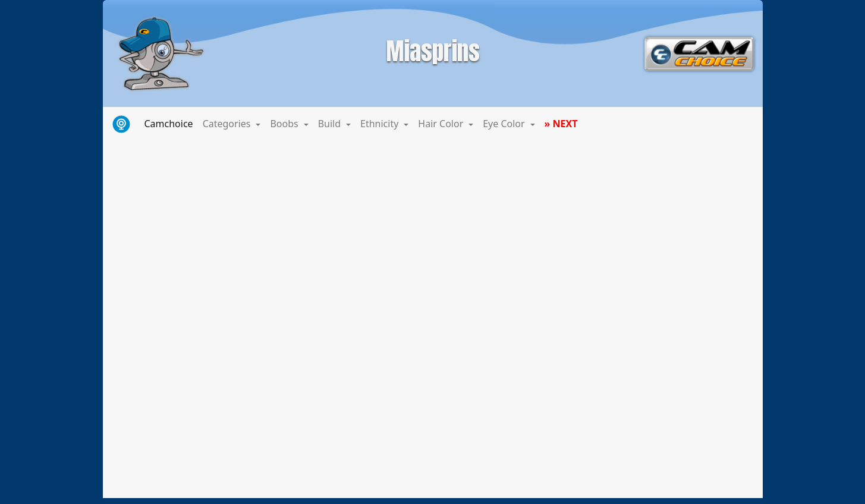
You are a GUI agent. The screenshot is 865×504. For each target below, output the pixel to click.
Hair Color (442, 124)
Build (331, 124)
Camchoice (171, 123)
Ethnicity (380, 124)
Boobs (285, 124)
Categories (228, 124)
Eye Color (505, 124)
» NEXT (561, 124)
